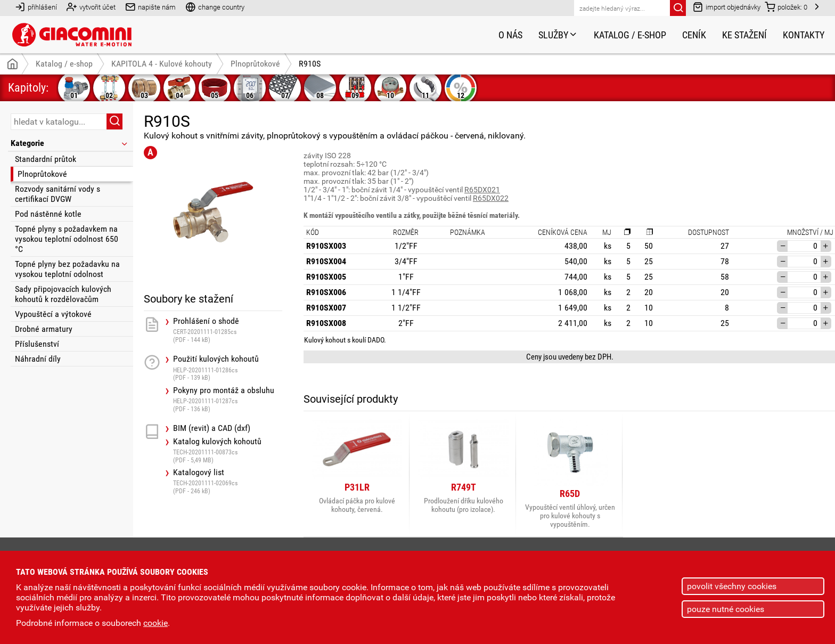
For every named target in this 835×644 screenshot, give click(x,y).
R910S (310, 64)
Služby (558, 35)
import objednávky (727, 7)
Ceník (694, 35)
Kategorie (70, 143)
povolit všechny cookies (732, 586)
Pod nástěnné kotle (48, 214)
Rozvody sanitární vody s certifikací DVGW (58, 194)
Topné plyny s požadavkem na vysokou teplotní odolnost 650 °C (67, 239)
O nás (510, 35)
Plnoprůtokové (42, 174)
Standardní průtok (46, 159)
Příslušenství (37, 344)
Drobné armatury (44, 329)
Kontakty (804, 35)
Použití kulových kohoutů (228, 368)
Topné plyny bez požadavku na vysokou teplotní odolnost (67, 269)
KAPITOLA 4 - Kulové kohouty (162, 64)
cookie (155, 623)
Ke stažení (744, 35)
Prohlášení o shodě (228, 330)
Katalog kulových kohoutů (228, 450)
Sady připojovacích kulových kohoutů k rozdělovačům (63, 294)
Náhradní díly (38, 359)
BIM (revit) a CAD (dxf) (212, 428)
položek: (786, 7)
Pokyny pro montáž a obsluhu (228, 399)
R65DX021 (482, 190)
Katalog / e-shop (630, 35)
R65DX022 (491, 198)
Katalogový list (228, 481)
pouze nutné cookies (726, 609)
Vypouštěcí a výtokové (53, 314)
